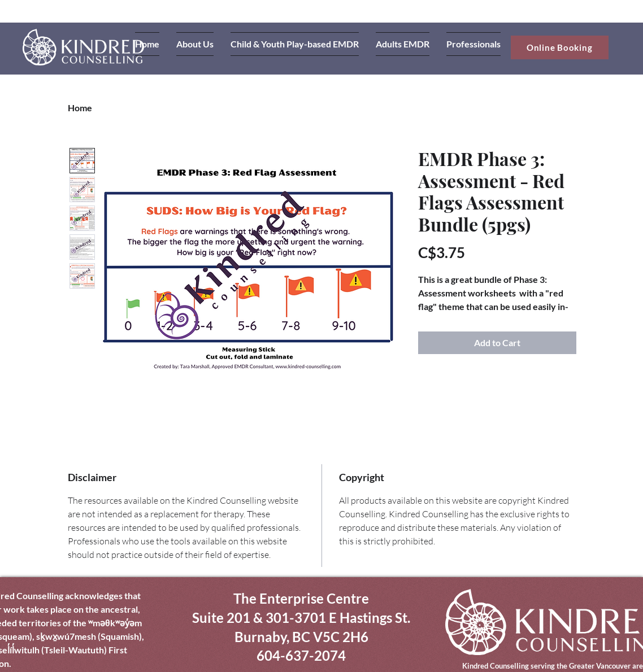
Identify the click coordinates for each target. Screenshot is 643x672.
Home (80, 108)
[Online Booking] (560, 47)
